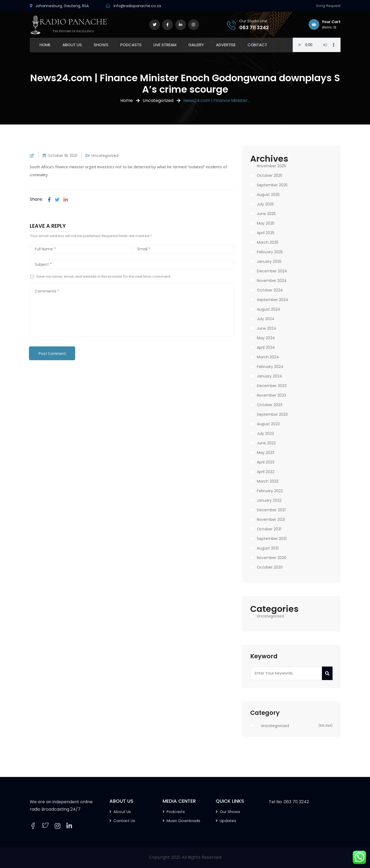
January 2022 (269, 500)
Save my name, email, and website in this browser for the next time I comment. (104, 276)
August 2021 (268, 548)
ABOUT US (72, 45)
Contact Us (124, 821)
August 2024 (269, 309)
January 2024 (269, 376)
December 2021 (271, 510)
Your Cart (325, 25)
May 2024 (266, 338)
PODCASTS (131, 45)
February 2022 (270, 491)
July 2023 (265, 433)
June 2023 (266, 443)
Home (127, 100)
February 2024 (270, 367)
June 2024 (267, 328)
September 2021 (272, 539)
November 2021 (271, 519)
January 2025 (269, 261)
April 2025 (266, 233)
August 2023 (268, 424)
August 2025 (268, 195)
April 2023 (266, 462)
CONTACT (257, 45)
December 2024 (272, 271)
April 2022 (266, 472)
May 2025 (266, 223)
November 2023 (271, 395)
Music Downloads (183, 821)
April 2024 (266, 347)
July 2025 (265, 204)
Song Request (328, 6)
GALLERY (196, 45)
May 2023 (266, 453)
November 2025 (271, 166)
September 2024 (273, 300)
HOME (45, 45)
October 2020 (270, 567)
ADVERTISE (226, 45)
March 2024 (268, 357)
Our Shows (230, 812)
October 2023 (270, 405)
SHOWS (101, 45)
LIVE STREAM (165, 45)
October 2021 (269, 529)
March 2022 (268, 481)
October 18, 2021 (62, 156)
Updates (228, 821)
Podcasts (176, 812)
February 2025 (270, 252)
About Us (122, 812)
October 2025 (270, 175)
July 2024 (266, 319)
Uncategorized (158, 100)
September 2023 (272, 414)
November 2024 (272, 281)
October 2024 (270, 290)
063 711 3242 (254, 27)
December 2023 (272, 386)
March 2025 (268, 242)
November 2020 (272, 558)
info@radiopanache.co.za (137, 6)
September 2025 (272, 185)
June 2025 (266, 214)
